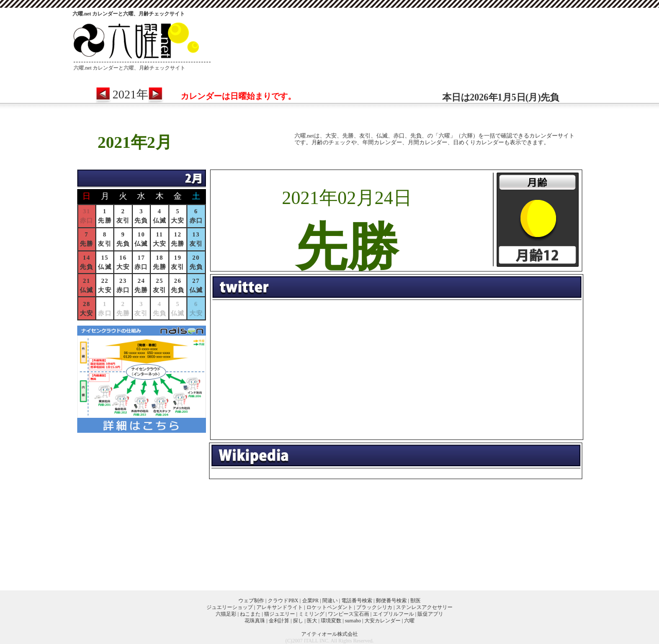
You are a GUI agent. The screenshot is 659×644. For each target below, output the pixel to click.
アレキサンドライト (280, 607)
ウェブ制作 (251, 600)
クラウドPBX (283, 600)
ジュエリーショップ (230, 607)
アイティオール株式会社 (329, 634)
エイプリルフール (393, 614)
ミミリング (311, 614)
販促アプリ (430, 614)
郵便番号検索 (391, 600)
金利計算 (279, 621)
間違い (330, 600)
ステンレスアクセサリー (424, 607)
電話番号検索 (357, 600)
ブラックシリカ (374, 607)
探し (298, 621)
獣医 (415, 600)
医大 (312, 621)
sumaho (353, 621)
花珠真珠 (255, 621)
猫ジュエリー (280, 614)
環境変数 (331, 621)
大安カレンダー (383, 621)
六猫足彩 (226, 614)
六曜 (409, 621)
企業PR (310, 600)
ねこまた (250, 614)
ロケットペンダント (329, 607)
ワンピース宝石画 (349, 614)
